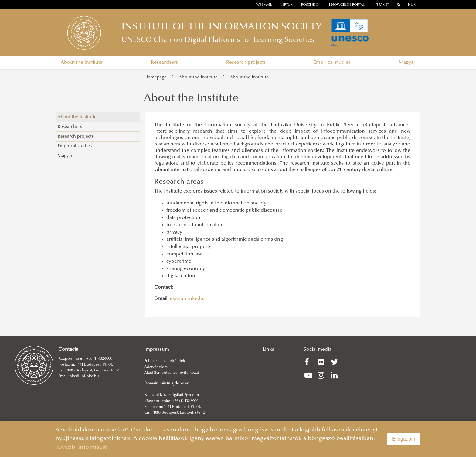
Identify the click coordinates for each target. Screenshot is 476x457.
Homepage (156, 77)
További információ (82, 447)
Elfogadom (404, 439)
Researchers (164, 63)
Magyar (407, 63)
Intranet (381, 5)
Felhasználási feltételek (165, 361)
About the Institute (82, 63)
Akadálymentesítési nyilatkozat (172, 373)
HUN (412, 5)
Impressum (157, 350)
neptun (286, 5)
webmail (264, 5)
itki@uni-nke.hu (187, 299)
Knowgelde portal (347, 5)
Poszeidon (311, 5)
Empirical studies (332, 63)
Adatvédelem (156, 367)
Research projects (246, 63)
